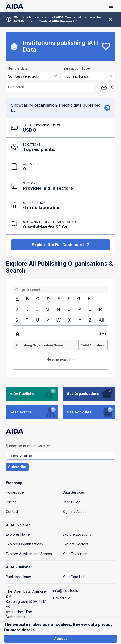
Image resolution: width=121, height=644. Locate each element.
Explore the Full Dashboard (60, 245)
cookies (63, 624)
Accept (60, 639)
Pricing (11, 502)
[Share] (112, 87)
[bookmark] (106, 46)
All (101, 320)
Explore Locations (77, 534)
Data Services (74, 492)
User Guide (72, 502)
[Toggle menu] (111, 6)
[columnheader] (46, 345)
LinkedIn (63, 598)
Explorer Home (18, 534)
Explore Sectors (75, 544)
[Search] (52, 87)
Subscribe (17, 467)
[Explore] (107, 108)
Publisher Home (18, 577)
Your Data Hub (74, 577)
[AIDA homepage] (15, 6)
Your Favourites (75, 554)
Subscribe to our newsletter (28, 446)
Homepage (15, 492)
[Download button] (104, 87)
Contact (12, 512)
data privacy (100, 624)
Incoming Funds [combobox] (76, 76)
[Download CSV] (103, 333)
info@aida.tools (65, 591)
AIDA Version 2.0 (65, 21)
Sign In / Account (76, 512)
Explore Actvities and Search (29, 554)
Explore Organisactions (24, 544)
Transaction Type (76, 68)
